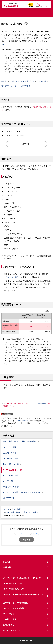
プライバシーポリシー (13, 583)
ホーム (6, 509)
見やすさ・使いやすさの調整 (15, 603)
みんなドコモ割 (10, 453)
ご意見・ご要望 (10, 619)
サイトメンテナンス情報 (26, 608)
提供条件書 (42, 403)
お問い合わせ (9, 625)
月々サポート (9, 498)
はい (20, 533)
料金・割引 (9, 436)
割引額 (4, 81)
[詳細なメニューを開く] (48, 5)
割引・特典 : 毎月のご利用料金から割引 (20, 441)
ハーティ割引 (9, 481)
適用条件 (42, 81)
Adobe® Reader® (21, 421)
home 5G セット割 (11, 464)
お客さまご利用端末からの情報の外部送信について (24, 596)
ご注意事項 (26, 86)
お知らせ (7, 562)
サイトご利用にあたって (14, 589)
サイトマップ (9, 614)
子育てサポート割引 (12, 487)
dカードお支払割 (10, 475)
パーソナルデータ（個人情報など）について (22, 578)
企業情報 (7, 567)
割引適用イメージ (9, 86)
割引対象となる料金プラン (23, 81)
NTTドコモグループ (26, 630)
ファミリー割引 (12, 277)
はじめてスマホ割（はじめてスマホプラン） (22, 492)
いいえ (36, 533)
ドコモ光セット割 (11, 458)
